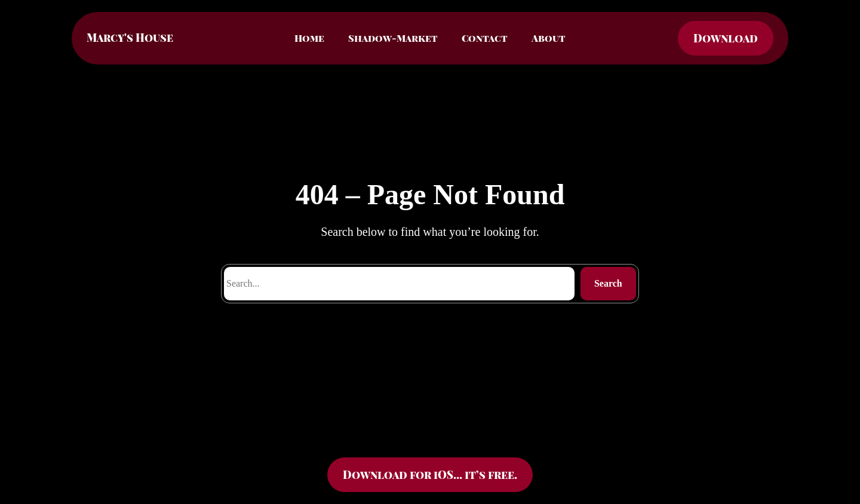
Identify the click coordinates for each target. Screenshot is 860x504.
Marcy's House (130, 38)
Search (608, 283)
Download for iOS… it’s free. (430, 475)
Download (726, 38)
